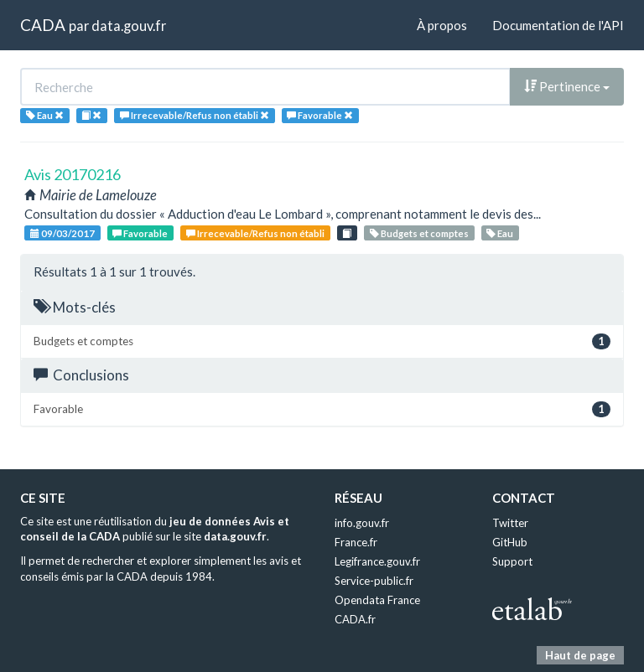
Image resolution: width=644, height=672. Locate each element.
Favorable (140, 233)
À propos (442, 25)
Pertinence (567, 86)
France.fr (356, 542)
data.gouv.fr (129, 26)
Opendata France (377, 600)
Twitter (510, 523)
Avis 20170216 (73, 174)
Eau (500, 233)
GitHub (510, 542)
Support (512, 561)
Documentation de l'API (558, 25)
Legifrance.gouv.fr (377, 561)
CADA (43, 25)
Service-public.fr (374, 581)
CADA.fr (355, 619)
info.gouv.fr (362, 523)
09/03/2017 (62, 233)
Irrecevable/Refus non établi (255, 233)
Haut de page (580, 655)
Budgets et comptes (419, 233)
